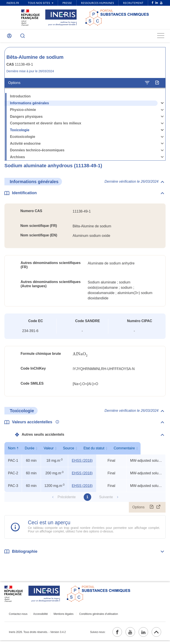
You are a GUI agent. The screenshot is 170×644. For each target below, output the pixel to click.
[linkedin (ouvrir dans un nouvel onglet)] (141, 635)
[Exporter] (157, 85)
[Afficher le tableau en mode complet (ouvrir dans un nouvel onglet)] (158, 509)
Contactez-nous (18, 616)
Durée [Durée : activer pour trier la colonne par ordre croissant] (30, 450)
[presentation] (80, 356)
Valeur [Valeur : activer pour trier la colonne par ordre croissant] (53, 450)
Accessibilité (39, 616)
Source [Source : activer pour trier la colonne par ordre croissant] (81, 450)
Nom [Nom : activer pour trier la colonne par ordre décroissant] (12, 450)
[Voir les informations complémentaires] (56, 424)
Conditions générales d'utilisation (93, 616)
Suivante (106, 499)
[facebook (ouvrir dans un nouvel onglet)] (112, 635)
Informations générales (29, 105)
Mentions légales (60, 616)
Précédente (67, 499)
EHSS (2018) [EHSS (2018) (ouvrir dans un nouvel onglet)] (82, 463)
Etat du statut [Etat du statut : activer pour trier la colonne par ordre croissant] (110, 450)
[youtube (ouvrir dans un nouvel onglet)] (126, 635)
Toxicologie (20, 132)
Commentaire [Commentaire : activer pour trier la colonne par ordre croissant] (146, 450)
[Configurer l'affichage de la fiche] (147, 85)
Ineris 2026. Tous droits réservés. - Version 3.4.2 (37, 635)
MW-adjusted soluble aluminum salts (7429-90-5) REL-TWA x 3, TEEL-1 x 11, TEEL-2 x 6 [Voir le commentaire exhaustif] (147, 463)
